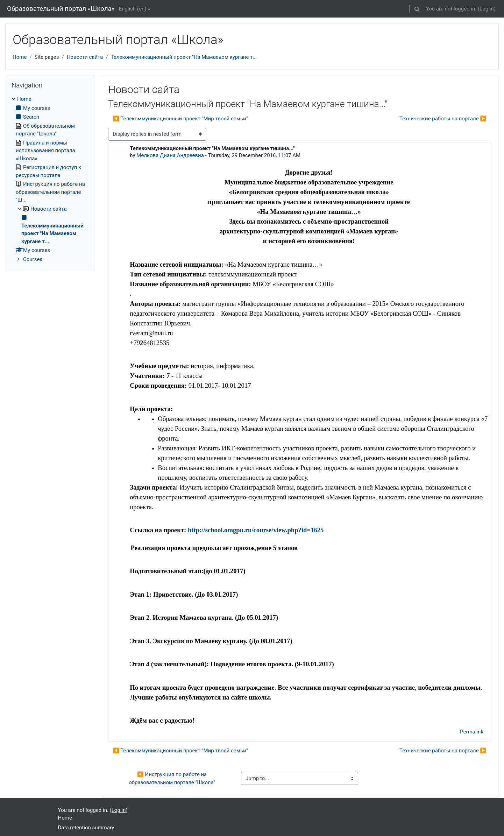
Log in (487, 9)
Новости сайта (85, 57)
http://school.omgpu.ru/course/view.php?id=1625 (256, 530)
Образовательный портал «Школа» (61, 9)
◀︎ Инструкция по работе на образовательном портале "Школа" (172, 778)
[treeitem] (50, 179)
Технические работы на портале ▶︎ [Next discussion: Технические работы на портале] (443, 119)
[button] (417, 9)
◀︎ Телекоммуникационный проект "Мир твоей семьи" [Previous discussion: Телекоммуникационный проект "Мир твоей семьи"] (180, 119)
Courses (33, 259)
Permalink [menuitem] (472, 732)
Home (20, 57)
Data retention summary (86, 828)
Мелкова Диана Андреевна (170, 155)
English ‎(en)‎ (133, 9)
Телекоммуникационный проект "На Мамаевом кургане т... (184, 57)
